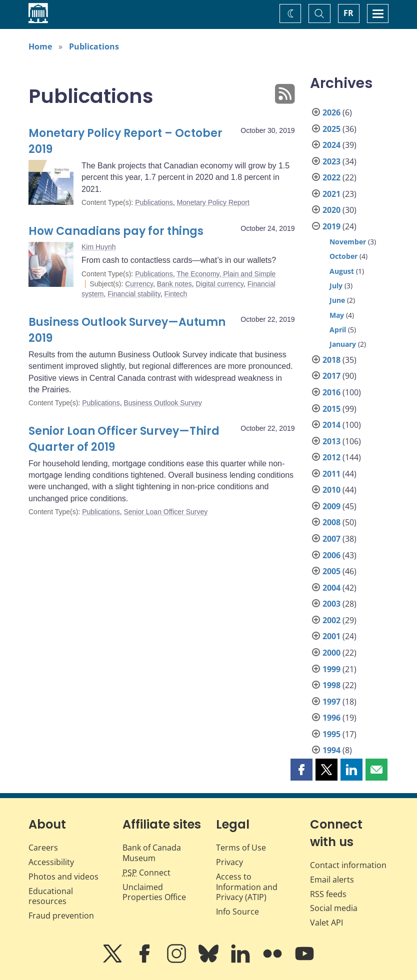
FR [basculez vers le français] (348, 13)
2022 (331, 177)
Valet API (326, 923)
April (338, 330)
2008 (331, 522)
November (348, 242)
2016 (331, 392)
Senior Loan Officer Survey (165, 512)
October (343, 256)
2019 (331, 226)
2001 (331, 636)
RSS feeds (328, 894)
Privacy (229, 862)
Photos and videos (63, 877)
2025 (331, 129)
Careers (43, 848)
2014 (331, 425)
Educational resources (51, 896)
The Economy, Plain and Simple (226, 274)
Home (40, 46)
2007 (331, 539)
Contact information (348, 865)
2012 (331, 457)
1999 (331, 669)
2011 (331, 474)
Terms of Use (241, 848)
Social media (334, 908)
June (337, 300)
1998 (331, 685)
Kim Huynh (98, 247)
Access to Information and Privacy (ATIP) (247, 887)
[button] (301, 770)
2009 (331, 506)
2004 (331, 588)
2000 (331, 653)
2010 (331, 490)
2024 (331, 145)
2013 (331, 441)
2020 (331, 210)
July (336, 286)
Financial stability (134, 294)
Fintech (175, 294)
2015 (331, 409)
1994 (331, 750)
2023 (331, 161)
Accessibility (51, 862)
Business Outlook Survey (162, 403)
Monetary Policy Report (213, 202)
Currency (139, 284)
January (343, 344)
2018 (331, 360)
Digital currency (220, 284)
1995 (331, 734)
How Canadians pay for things (116, 231)
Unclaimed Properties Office (154, 892)
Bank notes (174, 284)
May (337, 315)
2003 (331, 604)
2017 (331, 376)
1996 (331, 718)
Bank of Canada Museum (152, 853)
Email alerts (332, 880)
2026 (331, 112)
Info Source (237, 912)
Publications (94, 46)
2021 (331, 194)
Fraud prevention (61, 916)
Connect (146, 873)
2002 (331, 620)
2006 (331, 555)
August (342, 271)
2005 (331, 571)
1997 (331, 702)
